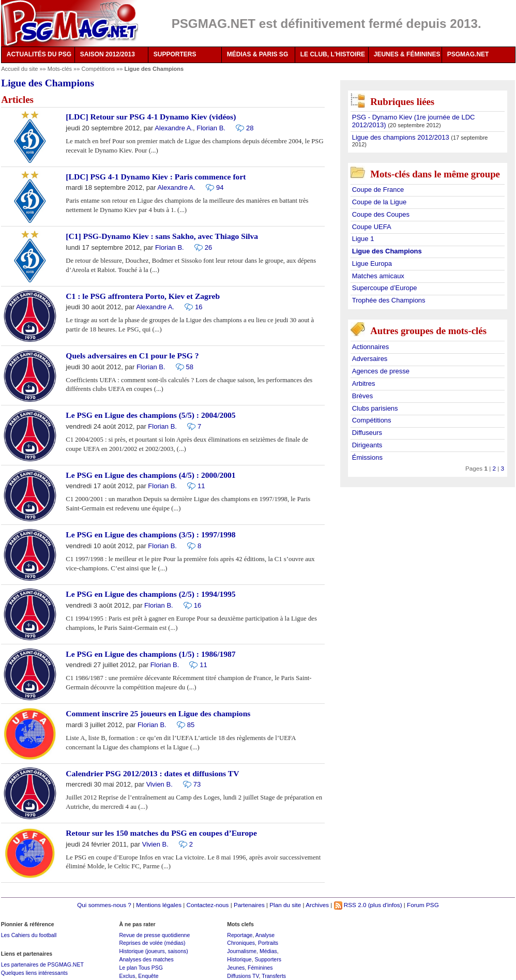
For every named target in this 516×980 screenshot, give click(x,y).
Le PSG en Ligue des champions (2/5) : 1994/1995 (150, 594)
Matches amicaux (378, 276)
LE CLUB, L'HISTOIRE (333, 54)
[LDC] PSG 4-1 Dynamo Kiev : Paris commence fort (156, 177)
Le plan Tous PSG (141, 968)
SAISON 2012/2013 (108, 54)
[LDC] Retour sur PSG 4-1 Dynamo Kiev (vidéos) (151, 117)
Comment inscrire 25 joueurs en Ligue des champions (158, 713)
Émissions (367, 457)
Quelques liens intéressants (34, 973)
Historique (239, 959)
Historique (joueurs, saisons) (153, 951)
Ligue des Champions (387, 251)
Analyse (265, 935)
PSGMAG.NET (468, 54)
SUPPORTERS (175, 54)
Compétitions (99, 69)
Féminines (260, 968)
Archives (317, 905)
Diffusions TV (243, 976)
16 (199, 307)
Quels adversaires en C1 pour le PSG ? (132, 356)
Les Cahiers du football (29, 935)
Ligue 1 (363, 239)
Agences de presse (381, 371)
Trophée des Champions (389, 300)
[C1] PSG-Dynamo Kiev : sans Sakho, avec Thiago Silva (162, 236)
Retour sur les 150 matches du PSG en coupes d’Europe (161, 833)
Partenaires (249, 905)
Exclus (127, 976)
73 (197, 784)
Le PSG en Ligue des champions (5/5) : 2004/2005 (150, 415)
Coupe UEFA (372, 227)
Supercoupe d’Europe (385, 288)
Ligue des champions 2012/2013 (402, 137)
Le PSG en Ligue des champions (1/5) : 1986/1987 (150, 654)
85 (191, 725)
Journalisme (242, 951)
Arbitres (364, 383)
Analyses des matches (146, 959)
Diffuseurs (367, 433)
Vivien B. (160, 784)
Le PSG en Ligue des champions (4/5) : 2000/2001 (150, 475)
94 (220, 187)
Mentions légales (159, 905)
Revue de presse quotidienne (154, 935)
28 (250, 128)
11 (201, 486)
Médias (268, 951)
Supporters (268, 959)
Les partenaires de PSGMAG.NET (42, 964)
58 (190, 367)
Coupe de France (378, 190)
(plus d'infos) (385, 905)
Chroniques (241, 943)
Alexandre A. (174, 128)
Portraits (268, 943)
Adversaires (370, 359)
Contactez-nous (208, 905)
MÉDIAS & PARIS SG (257, 54)
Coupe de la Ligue (380, 202)
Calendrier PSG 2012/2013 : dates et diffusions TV (152, 773)
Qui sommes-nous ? (104, 905)
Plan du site (285, 905)
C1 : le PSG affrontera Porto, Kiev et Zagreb (143, 296)
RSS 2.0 (350, 905)
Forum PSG (423, 905)
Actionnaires (371, 347)
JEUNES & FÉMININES (407, 54)
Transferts (274, 976)
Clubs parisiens (375, 408)
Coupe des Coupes (381, 214)
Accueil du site (19, 69)
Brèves (362, 396)
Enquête (148, 976)
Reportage (240, 935)
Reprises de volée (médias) (152, 943)
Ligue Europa (372, 263)
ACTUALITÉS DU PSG (39, 54)
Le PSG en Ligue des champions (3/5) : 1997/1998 (150, 534)
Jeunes (236, 968)
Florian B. (211, 128)
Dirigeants (367, 445)
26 (208, 247)
